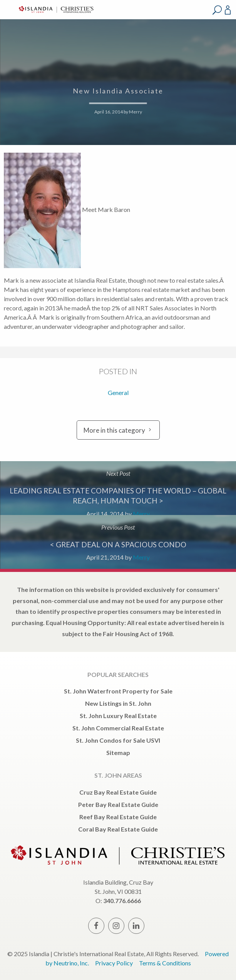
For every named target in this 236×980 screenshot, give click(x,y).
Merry (136, 112)
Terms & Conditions (165, 963)
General (118, 392)
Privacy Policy (114, 963)
